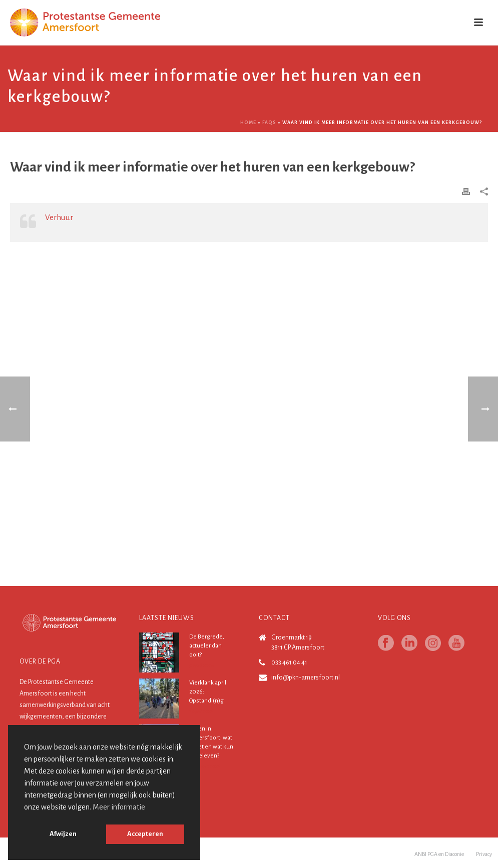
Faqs (269, 122)
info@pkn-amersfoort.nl (306, 677)
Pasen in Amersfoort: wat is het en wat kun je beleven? (211, 742)
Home (248, 122)
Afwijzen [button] (63, 834)
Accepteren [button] (145, 834)
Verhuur (59, 217)
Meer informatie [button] (119, 807)
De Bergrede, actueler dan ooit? (207, 646)
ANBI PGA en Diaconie (439, 854)
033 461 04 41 (289, 662)
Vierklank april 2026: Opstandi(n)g (208, 692)
